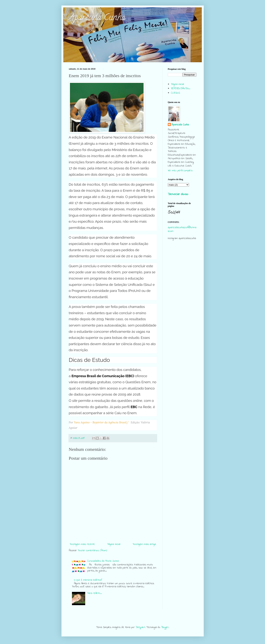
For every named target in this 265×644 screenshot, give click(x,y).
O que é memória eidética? (88, 580)
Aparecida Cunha (97, 18)
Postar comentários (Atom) (92, 551)
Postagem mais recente (82, 544)
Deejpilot (140, 627)
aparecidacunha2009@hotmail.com (182, 229)
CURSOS (175, 93)
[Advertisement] (182, 314)
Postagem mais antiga (144, 544)
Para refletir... (94, 593)
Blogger (165, 627)
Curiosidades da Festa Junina (103, 561)
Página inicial (114, 544)
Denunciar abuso (178, 194)
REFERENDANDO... (181, 88)
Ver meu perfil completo (180, 171)
